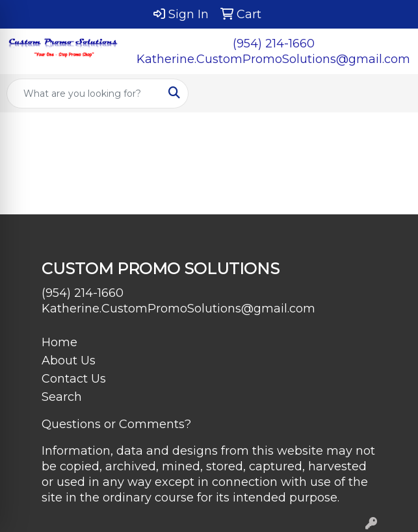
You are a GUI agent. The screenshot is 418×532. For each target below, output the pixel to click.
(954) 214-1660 (274, 44)
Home (59, 342)
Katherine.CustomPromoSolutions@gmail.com (273, 59)
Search (62, 397)
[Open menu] (392, 94)
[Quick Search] (84, 94)
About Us (69, 361)
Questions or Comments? (116, 424)
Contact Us (74, 379)
